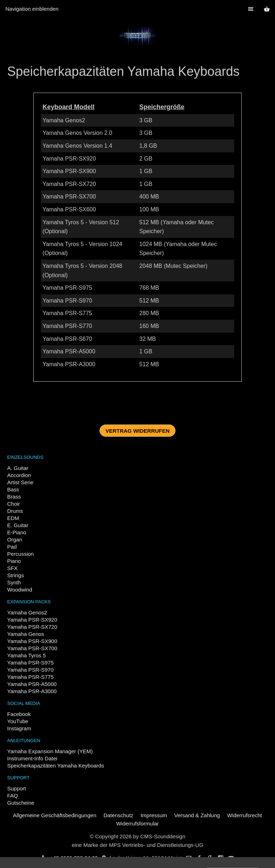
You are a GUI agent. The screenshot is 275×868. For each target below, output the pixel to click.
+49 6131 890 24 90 (70, 858)
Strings (16, 575)
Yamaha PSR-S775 (30, 677)
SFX (12, 568)
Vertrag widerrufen (137, 431)
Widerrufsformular (137, 823)
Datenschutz (118, 815)
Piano (14, 561)
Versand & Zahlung (197, 815)
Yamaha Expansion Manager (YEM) (50, 751)
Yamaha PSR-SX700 (32, 648)
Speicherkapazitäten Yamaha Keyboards (56, 766)
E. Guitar (18, 525)
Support (17, 788)
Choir (14, 504)
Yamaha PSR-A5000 (32, 684)
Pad (12, 547)
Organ (15, 540)
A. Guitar (18, 468)
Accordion (19, 475)
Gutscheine (21, 803)
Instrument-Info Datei (32, 758)
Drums (15, 511)
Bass (13, 489)
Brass (14, 497)
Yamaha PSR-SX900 (32, 641)
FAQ (13, 796)
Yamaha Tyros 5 (26, 655)
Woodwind (20, 590)
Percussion (20, 554)
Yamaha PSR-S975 (30, 663)
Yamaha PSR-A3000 (32, 691)
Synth (14, 582)
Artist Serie (20, 482)
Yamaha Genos (26, 634)
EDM (13, 518)
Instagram (19, 728)
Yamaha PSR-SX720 (32, 627)
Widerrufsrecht (245, 815)
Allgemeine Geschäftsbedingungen (55, 815)
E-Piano (17, 532)
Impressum (154, 815)
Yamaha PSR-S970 (30, 670)
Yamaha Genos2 (27, 612)
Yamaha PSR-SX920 (32, 620)
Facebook (19, 714)
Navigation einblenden (32, 9)
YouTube (18, 721)
